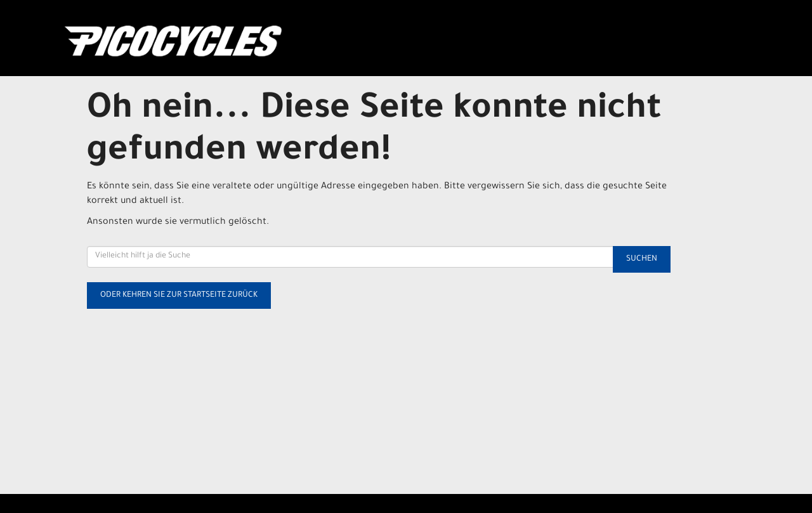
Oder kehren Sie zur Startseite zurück (179, 295)
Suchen (642, 259)
